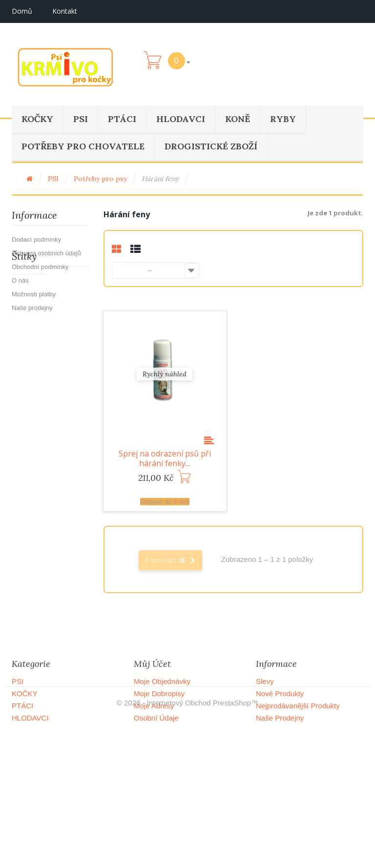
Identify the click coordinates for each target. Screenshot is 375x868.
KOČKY (37, 119)
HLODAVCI (181, 119)
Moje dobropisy (159, 693)
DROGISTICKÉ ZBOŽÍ (211, 146)
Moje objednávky (162, 681)
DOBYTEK (29, 742)
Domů (22, 11)
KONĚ (238, 119)
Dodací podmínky (36, 239)
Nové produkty (280, 693)
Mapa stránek (279, 816)
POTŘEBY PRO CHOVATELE (83, 146)
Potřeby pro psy (100, 179)
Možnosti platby (34, 294)
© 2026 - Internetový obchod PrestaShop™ (187, 847)
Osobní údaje (156, 718)
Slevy (265, 681)
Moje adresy (154, 706)
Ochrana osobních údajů (46, 253)
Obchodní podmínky (40, 267)
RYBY (283, 119)
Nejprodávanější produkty (298, 706)
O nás (20, 280)
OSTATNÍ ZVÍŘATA (43, 754)
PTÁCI (122, 119)
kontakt (65, 11)
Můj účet (152, 664)
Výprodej (30, 358)
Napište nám (277, 730)
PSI (81, 119)
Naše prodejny (32, 308)
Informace (34, 215)
